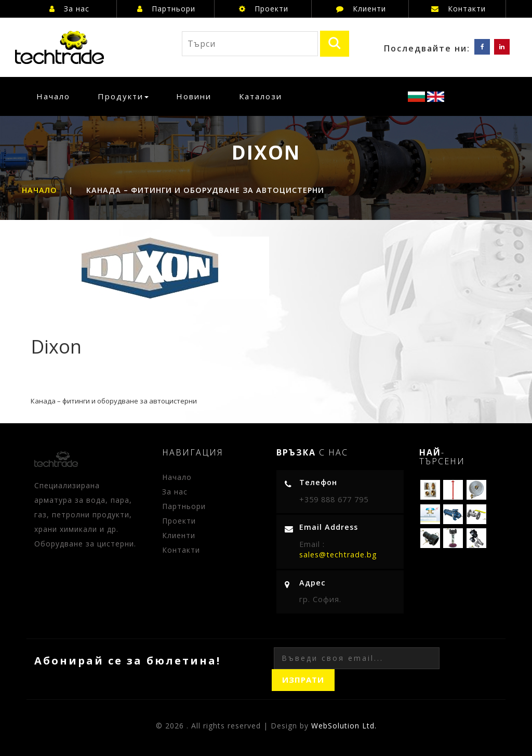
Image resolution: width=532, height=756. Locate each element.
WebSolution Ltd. (344, 726)
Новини (194, 96)
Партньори (166, 9)
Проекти (264, 9)
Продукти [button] (123, 96)
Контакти (458, 9)
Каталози (261, 96)
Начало (57, 96)
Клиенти (361, 9)
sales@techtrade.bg (338, 555)
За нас (69, 9)
